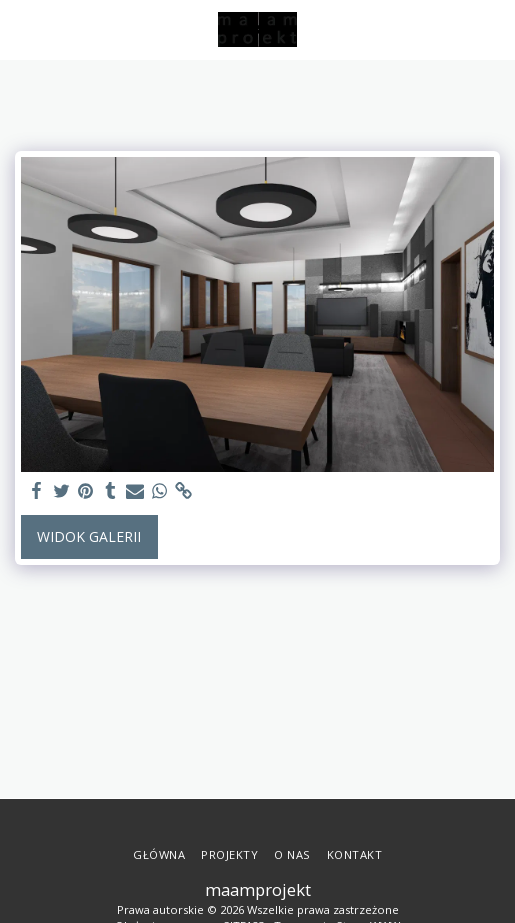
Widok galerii (89, 536)
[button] (22, 28)
